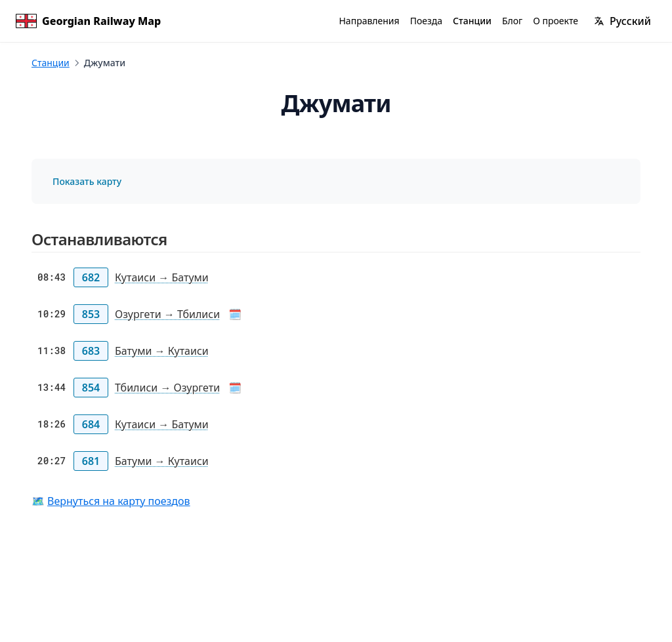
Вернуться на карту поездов (119, 501)
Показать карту (87, 181)
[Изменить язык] (622, 21)
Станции (51, 63)
